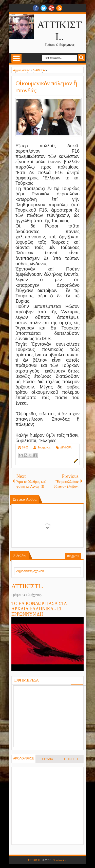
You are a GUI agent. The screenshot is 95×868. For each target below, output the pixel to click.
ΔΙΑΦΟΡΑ (66, 448)
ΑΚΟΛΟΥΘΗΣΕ (24, 758)
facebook (36, 8)
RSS (59, 8)
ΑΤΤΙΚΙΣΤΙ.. (27, 586)
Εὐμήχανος (44, 448)
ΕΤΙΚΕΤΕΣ (71, 759)
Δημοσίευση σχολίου (30, 571)
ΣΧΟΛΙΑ (47, 759)
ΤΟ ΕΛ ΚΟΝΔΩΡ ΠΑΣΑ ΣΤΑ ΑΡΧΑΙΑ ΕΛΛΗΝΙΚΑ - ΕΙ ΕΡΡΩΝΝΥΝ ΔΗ (39, 609)
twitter (44, 8)
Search (81, 58)
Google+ (51, 8)
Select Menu (16, 58)
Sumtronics (60, 860)
